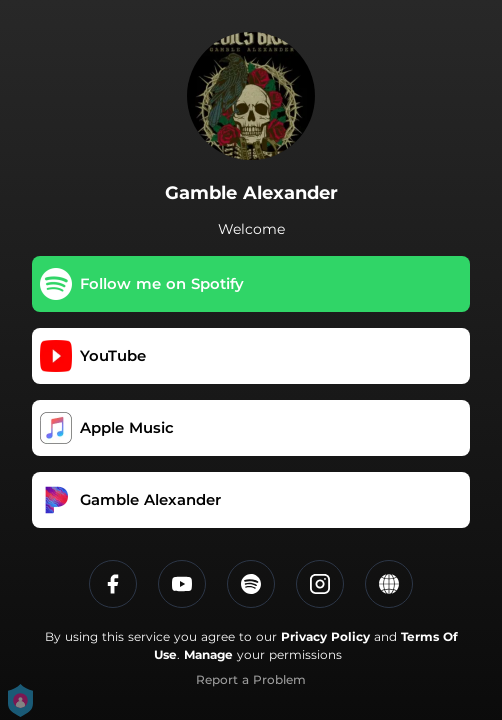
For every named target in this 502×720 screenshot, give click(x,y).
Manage (208, 654)
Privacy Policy (325, 636)
